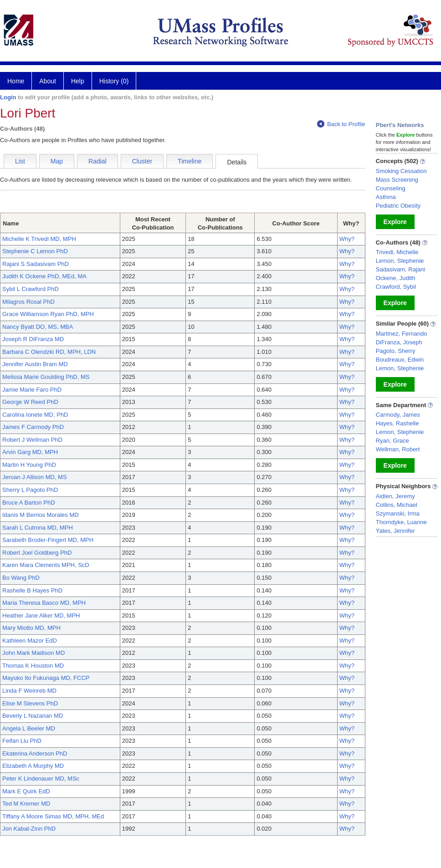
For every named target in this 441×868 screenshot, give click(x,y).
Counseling (391, 188)
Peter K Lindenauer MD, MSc (41, 779)
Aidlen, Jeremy (395, 496)
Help (78, 81)
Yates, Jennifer (395, 531)
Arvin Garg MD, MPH (30, 452)
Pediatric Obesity (398, 206)
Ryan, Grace (392, 441)
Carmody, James (398, 415)
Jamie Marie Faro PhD (32, 390)
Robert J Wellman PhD (32, 440)
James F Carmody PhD (33, 427)
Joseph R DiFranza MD (33, 339)
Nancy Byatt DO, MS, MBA (38, 327)
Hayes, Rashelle (397, 423)
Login (8, 97)
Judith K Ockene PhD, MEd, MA (44, 276)
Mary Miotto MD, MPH (31, 628)
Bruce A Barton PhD (29, 503)
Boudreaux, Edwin (400, 360)
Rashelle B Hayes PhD (32, 590)
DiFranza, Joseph (399, 342)
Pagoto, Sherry (396, 351)
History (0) (114, 81)
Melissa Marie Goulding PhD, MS (46, 377)
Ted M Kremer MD (26, 804)
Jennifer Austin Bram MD (35, 364)
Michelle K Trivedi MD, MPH (39, 239)
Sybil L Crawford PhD (31, 289)
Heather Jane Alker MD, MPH (41, 615)
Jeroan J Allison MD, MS (35, 477)
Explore (395, 222)
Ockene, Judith (396, 278)
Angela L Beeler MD (29, 728)
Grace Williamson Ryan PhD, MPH (48, 314)
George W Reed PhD (30, 402)
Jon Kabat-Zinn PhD (29, 829)
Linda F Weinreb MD (29, 691)
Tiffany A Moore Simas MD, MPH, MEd (53, 816)
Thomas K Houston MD (33, 666)
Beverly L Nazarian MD (33, 716)
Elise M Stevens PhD (30, 703)
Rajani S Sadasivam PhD (36, 264)
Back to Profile (341, 124)
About (48, 81)
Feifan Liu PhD (22, 741)
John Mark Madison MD (33, 653)
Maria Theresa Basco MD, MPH (44, 603)
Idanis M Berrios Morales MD (41, 515)
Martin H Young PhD (29, 465)
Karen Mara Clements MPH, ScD (46, 565)
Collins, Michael (397, 505)
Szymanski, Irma (398, 513)
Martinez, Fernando (402, 334)
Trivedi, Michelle (397, 252)
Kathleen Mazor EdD (30, 641)
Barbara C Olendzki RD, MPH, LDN (49, 352)
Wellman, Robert (398, 449)
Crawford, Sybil (396, 287)
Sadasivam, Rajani (400, 269)
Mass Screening (397, 180)
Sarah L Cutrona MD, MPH (38, 528)
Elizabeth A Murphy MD (33, 766)
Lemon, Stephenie (400, 261)
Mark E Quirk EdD (26, 791)
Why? (347, 239)
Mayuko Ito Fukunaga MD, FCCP (46, 678)
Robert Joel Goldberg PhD (37, 553)
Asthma (386, 197)
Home (16, 81)
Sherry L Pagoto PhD (30, 490)
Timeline (190, 161)
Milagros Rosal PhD (28, 302)
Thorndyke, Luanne (401, 522)
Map (57, 161)
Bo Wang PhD (21, 578)
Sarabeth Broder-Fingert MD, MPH (48, 540)
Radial (97, 161)
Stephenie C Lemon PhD (35, 251)
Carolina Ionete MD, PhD (35, 415)
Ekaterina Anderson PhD (35, 753)
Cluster (142, 161)
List (20, 161)
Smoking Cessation (401, 171)
